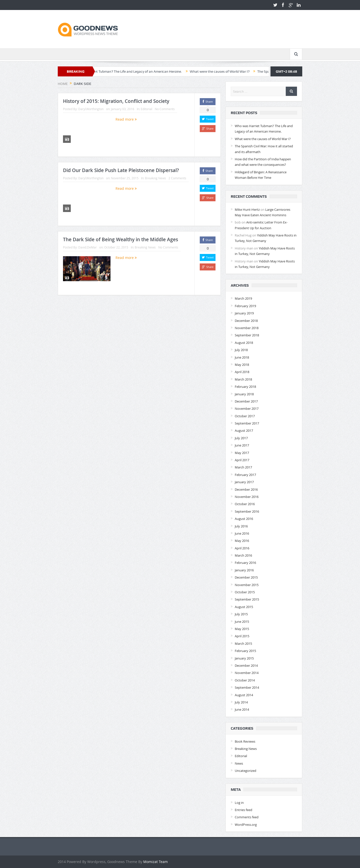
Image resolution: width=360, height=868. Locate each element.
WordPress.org (246, 825)
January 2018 (244, 394)
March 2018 (243, 379)
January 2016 (244, 570)
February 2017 (245, 475)
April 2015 (242, 636)
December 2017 (246, 401)
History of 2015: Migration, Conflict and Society (116, 101)
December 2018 (246, 321)
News (239, 763)
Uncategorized (245, 771)
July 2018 (241, 350)
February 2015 (245, 651)
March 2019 (243, 298)
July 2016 (241, 526)
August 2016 (244, 519)
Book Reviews (245, 741)
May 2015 (242, 629)
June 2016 (242, 533)
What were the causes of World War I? (233, 71)
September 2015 (247, 599)
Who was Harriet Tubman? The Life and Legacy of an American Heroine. (140, 71)
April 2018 (242, 372)
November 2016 (247, 497)
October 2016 (245, 504)
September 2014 (247, 687)
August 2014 (244, 695)
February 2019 (245, 306)
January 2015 (244, 658)
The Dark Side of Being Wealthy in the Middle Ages (120, 239)
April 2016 (242, 548)
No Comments (165, 109)
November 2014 (247, 673)
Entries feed (243, 810)
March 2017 (243, 467)
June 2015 (242, 622)
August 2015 (244, 607)
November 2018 (247, 328)
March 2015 (243, 644)
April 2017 (242, 460)
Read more (126, 119)
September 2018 (247, 335)
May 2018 (242, 365)
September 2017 (247, 423)
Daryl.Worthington (91, 109)
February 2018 (245, 387)
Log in (239, 803)
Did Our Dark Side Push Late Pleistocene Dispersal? (121, 170)
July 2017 (241, 438)
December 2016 (246, 489)
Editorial (146, 109)
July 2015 (241, 614)
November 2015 (247, 585)
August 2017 (244, 431)
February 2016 (245, 563)
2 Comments (177, 178)
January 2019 (244, 313)
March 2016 (243, 555)
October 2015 (245, 592)
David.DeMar (87, 247)
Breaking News (155, 178)
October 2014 (245, 680)
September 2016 (247, 511)
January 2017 (244, 482)
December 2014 (246, 665)
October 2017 (245, 416)
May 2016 (242, 541)
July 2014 (241, 702)
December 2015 (246, 577)
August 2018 (244, 343)
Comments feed (247, 817)
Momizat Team (155, 862)
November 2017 (247, 409)
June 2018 (242, 357)
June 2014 (242, 709)
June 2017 (242, 445)
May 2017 (242, 453)
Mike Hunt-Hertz (247, 210)
